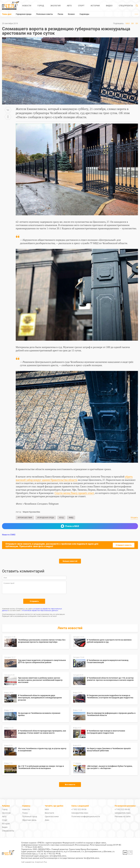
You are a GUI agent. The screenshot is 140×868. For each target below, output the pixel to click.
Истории (95, 6)
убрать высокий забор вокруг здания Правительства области (74, 478)
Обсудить (134, 518)
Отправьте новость (124, 545)
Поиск (25, 813)
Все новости (70, 785)
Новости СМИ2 (9, 535)
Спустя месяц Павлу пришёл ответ (74, 493)
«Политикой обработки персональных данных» (40, 610)
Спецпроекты (126, 6)
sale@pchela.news (123, 813)
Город (41, 6)
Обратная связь (29, 820)
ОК (137, 23)
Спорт (81, 6)
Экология (55, 6)
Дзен (47, 820)
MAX (128, 23)
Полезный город (30, 816)
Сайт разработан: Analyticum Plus (34, 862)
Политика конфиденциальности (86, 816)
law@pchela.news (91, 858)
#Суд (61, 518)
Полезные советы (45, 14)
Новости (27, 6)
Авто (69, 6)
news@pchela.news (80, 813)
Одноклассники (52, 816)
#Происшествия (25, 518)
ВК (133, 23)
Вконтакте (49, 813)
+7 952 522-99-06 (79, 809)
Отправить (34, 601)
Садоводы (84, 14)
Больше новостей (70, 561)
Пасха (60, 14)
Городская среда (24, 14)
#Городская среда (46, 518)
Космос (71, 14)
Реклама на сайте (123, 816)
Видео (109, 6)
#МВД (71, 518)
